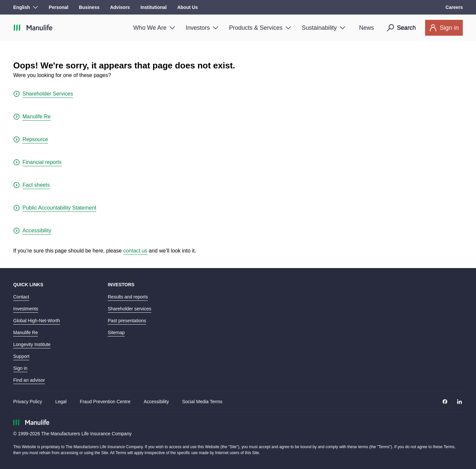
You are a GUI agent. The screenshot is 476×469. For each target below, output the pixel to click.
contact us (135, 251)
